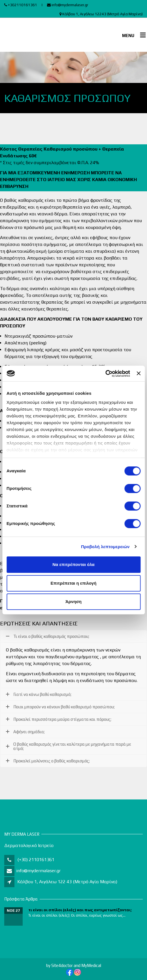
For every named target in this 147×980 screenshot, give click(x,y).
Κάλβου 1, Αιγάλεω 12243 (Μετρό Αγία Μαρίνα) (101, 14)
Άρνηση (73, 601)
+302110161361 (21, 5)
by (48, 965)
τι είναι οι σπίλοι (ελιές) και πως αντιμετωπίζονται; (80, 910)
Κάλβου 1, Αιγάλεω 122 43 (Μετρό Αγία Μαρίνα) (67, 882)
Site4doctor (62, 965)
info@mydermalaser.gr (68, 5)
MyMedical (91, 965)
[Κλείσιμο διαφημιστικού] (139, 374)
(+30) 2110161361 (35, 860)
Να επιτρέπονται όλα (73, 564)
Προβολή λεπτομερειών (105, 547)
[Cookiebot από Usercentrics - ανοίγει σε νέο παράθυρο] (105, 374)
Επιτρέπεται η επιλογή (74, 583)
